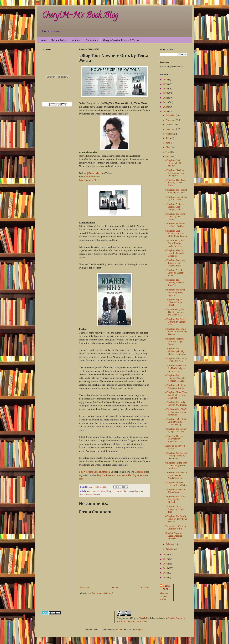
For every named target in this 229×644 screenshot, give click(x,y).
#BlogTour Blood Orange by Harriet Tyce (175, 509)
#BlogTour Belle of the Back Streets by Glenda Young (176, 422)
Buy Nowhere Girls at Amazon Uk (96, 472)
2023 (166, 93)
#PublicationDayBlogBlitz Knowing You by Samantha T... (176, 412)
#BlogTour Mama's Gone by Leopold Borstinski (174, 253)
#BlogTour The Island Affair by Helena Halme (175, 217)
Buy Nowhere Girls (89, 180)
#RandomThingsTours (96, 491)
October (170, 125)
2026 (166, 80)
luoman (120, 630)
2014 (166, 573)
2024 (166, 89)
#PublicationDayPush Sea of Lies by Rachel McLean (175, 243)
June (168, 143)
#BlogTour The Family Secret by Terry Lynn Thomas (176, 332)
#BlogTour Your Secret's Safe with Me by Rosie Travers (176, 234)
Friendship (133, 491)
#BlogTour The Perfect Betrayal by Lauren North (176, 322)
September (171, 129)
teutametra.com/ (92, 177)
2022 (166, 98)
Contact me (92, 40)
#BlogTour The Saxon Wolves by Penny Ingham (175, 292)
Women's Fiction (93, 494)
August (169, 134)
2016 (166, 564)
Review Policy (59, 40)
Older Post (145, 588)
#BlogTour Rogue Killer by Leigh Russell (174, 302)
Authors (76, 40)
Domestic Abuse (121, 491)
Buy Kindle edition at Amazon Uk (114, 475)
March (169, 157)
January (170, 549)
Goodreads (140, 472)
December (171, 115)
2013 (166, 577)
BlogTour (110, 491)
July (168, 138)
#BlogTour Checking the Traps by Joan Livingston (175, 173)
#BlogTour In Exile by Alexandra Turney (176, 387)
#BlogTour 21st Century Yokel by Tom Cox (174, 283)
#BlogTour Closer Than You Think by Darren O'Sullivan (176, 395)
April (169, 152)
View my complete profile (164, 596)
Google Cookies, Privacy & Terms (121, 40)
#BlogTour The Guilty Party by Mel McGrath (175, 499)
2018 (166, 555)
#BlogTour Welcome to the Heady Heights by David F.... (176, 368)
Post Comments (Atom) (102, 593)
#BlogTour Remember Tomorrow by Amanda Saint (175, 263)
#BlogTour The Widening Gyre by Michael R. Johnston (176, 351)
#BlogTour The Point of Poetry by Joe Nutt (176, 191)
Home (43, 40)
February (170, 544)
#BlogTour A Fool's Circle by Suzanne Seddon (175, 273)
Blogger (139, 630)
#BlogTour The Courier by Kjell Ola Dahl (176, 430)
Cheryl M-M (166, 587)
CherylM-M (144, 618)
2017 (166, 559)
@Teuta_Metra (94, 173)
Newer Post (85, 588)
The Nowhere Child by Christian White (176, 528)
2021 (166, 102)
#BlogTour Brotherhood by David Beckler (176, 225)
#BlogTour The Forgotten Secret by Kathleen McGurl (175, 378)
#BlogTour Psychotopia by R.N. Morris (176, 198)
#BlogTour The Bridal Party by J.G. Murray (176, 404)
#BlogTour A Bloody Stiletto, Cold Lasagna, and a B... (175, 207)
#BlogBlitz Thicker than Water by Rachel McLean (174, 439)
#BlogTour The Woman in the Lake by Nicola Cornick (176, 475)
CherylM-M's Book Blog (80, 16)
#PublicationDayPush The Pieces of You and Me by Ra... (175, 312)
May (168, 147)
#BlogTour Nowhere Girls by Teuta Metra (176, 484)
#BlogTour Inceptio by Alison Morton (176, 491)
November (171, 120)
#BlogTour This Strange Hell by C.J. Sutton (176, 360)
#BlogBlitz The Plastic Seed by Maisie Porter (176, 183)
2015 (166, 568)
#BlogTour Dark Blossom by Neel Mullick (174, 163)
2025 (166, 84)
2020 (166, 107)
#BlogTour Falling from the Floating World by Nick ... (176, 466)
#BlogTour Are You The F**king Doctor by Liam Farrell (176, 456)
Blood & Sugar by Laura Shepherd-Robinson (174, 536)
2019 (166, 112)
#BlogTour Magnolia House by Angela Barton (175, 342)
